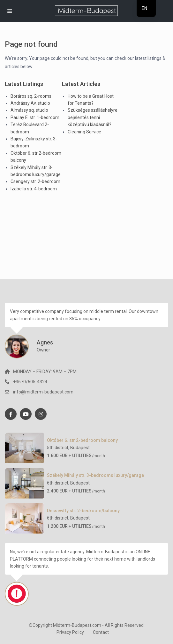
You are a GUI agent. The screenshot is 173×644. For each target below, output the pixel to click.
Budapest (80, 448)
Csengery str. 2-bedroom (35, 181)
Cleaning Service (84, 132)
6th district (58, 483)
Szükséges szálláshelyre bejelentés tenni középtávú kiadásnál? (93, 117)
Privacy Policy (70, 632)
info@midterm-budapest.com (43, 392)
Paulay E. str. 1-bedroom (35, 117)
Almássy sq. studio (29, 110)
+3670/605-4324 (30, 382)
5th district (58, 448)
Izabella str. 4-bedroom (34, 189)
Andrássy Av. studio (30, 103)
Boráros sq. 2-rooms (31, 96)
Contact (101, 632)
